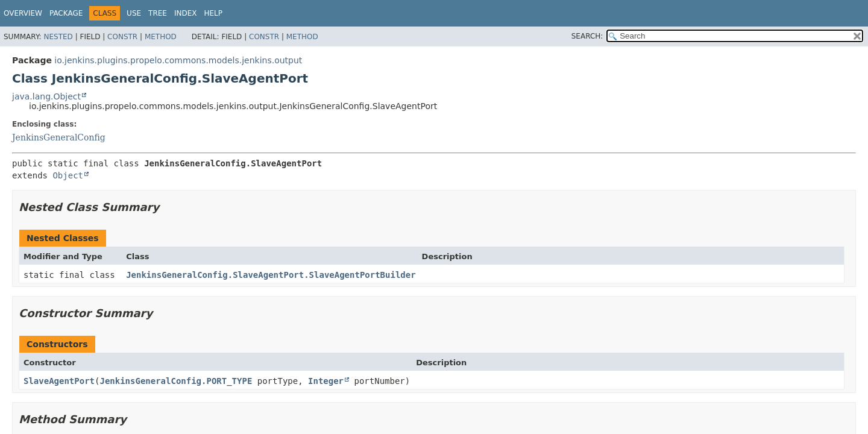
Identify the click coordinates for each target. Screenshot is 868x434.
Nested (58, 37)
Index (186, 13)
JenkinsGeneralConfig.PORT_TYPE (176, 381)
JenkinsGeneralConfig (59, 137)
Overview (23, 13)
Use (134, 13)
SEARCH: (587, 36)
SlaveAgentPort (59, 381)
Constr (122, 37)
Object (68, 175)
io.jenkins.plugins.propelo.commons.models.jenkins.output (178, 60)
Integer (326, 381)
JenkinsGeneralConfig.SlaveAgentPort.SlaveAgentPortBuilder (271, 275)
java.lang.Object (46, 96)
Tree (158, 13)
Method (161, 37)
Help (213, 13)
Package (66, 13)
